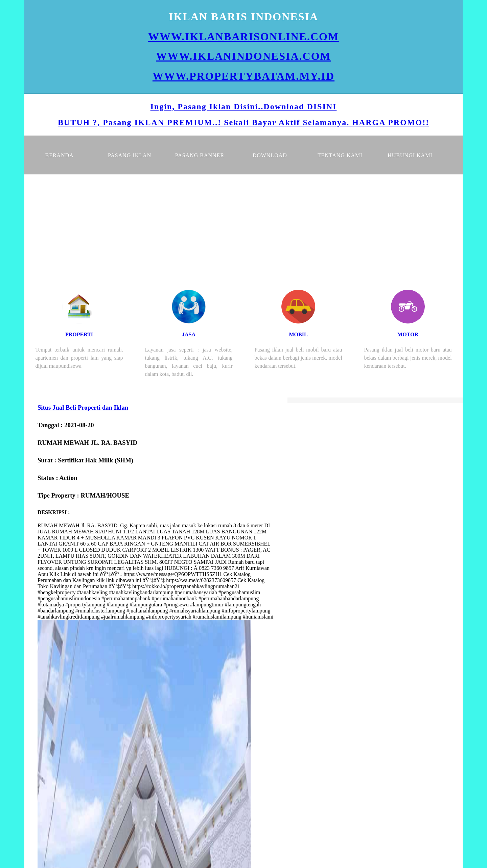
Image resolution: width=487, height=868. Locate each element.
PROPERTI (79, 334)
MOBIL (298, 334)
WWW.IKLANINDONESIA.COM (243, 56)
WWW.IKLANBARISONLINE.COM (243, 37)
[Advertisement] (243, 225)
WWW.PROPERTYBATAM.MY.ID (243, 76)
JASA (189, 334)
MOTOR (408, 334)
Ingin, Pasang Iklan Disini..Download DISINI (244, 106)
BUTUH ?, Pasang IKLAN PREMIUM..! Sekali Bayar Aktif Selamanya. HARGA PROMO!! (243, 122)
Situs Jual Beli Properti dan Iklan (83, 407)
